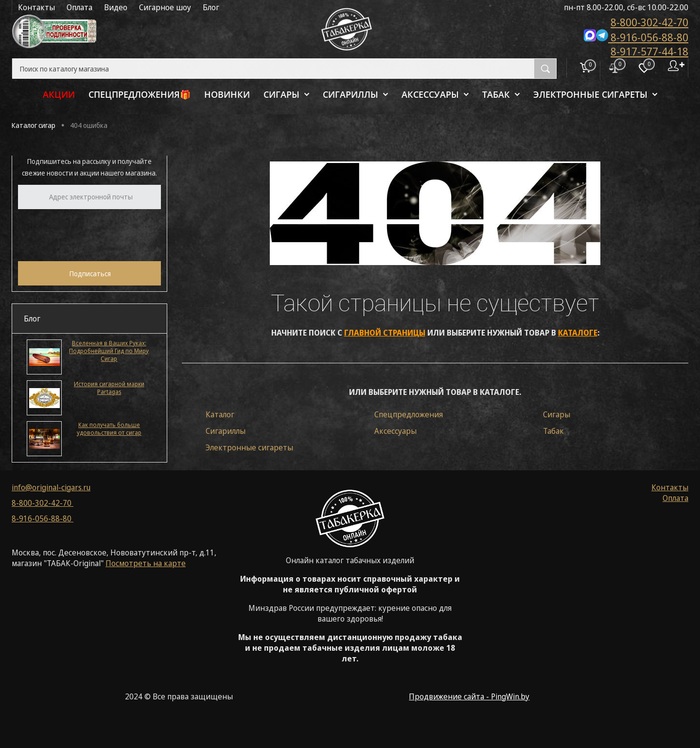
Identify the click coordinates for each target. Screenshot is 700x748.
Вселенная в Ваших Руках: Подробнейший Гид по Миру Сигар (109, 351)
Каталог (220, 414)
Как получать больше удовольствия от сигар (109, 429)
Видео (116, 7)
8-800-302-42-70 (649, 22)
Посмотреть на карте (146, 563)
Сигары (557, 414)
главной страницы (385, 333)
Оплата (79, 7)
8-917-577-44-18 (649, 51)
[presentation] (92, 234)
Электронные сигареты (249, 447)
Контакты (36, 7)
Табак (553, 431)
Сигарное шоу (165, 7)
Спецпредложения (409, 414)
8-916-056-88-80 (636, 36)
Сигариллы (226, 431)
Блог (211, 7)
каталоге (578, 333)
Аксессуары (395, 431)
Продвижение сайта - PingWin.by (469, 696)
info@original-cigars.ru (51, 487)
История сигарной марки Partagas (109, 388)
